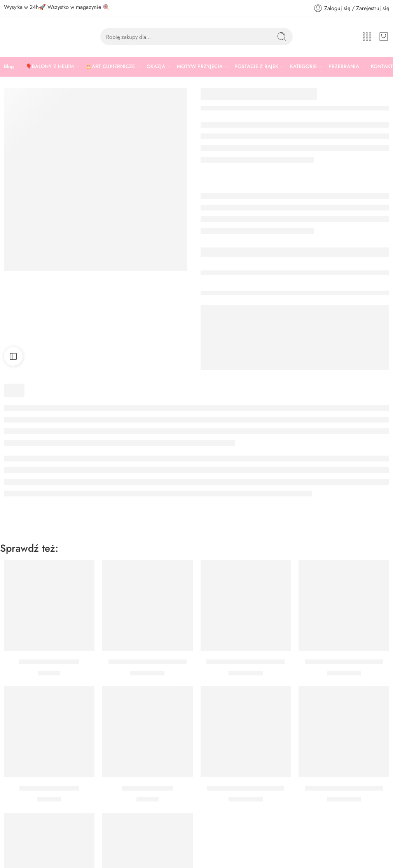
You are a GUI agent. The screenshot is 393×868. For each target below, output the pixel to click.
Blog (9, 66)
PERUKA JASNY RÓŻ (49, 662)
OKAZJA (156, 67)
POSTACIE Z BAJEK (256, 67)
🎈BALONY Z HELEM (50, 67)
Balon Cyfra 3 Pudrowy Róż (344, 662)
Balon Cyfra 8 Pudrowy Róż (245, 662)
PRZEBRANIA (344, 67)
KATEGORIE (303, 67)
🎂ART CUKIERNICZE (110, 67)
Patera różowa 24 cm (49, 788)
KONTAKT (382, 66)
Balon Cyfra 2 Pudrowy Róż (344, 788)
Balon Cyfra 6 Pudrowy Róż (148, 662)
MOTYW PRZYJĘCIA (200, 67)
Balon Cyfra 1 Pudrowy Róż (245, 788)
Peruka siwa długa (148, 788)
